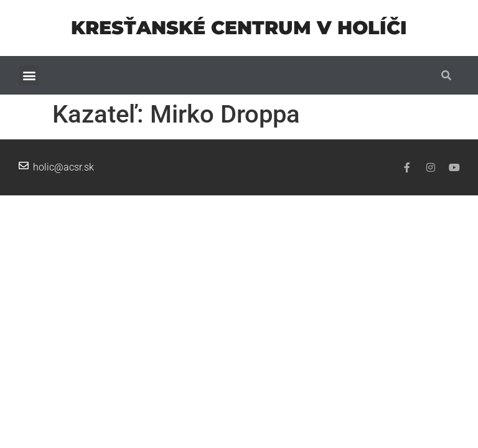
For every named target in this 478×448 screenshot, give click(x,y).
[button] (29, 76)
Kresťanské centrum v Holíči (239, 28)
